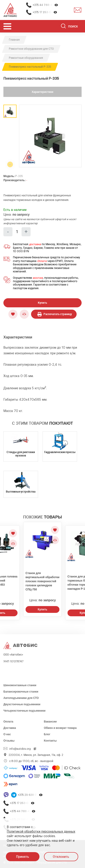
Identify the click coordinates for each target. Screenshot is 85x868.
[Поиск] (71, 27)
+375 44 (45, 5)
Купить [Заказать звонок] (43, 609)
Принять (23, 857)
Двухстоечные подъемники (22, 704)
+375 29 (30, 795)
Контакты (50, 741)
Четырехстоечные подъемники (24, 711)
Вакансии (50, 722)
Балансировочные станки (21, 692)
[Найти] (63, 27)
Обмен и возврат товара (60, 728)
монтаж (38, 278)
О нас (7, 734)
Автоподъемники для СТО (21, 698)
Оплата (42, 261)
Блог (47, 734)
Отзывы (9, 741)
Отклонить (61, 857)
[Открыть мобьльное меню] (7, 26)
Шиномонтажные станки (20, 685)
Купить (42, 303)
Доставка (10, 728)
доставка (35, 244)
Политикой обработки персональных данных (41, 832)
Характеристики (42, 92)
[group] (50, 136)
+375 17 (45, 12)
